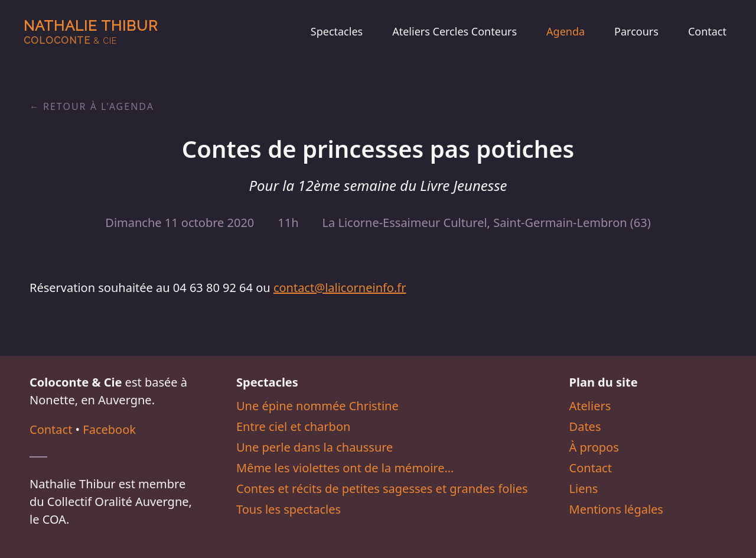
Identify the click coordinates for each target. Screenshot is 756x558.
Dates (585, 426)
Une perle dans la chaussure (315, 447)
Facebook (109, 429)
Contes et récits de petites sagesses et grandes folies (382, 489)
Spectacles (337, 31)
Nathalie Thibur (91, 32)
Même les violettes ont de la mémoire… (345, 468)
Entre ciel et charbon (293, 426)
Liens (584, 489)
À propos (594, 447)
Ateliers (590, 406)
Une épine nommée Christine (317, 406)
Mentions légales (616, 509)
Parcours (636, 31)
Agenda (566, 31)
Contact (707, 31)
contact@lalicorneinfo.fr (340, 288)
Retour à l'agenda (99, 106)
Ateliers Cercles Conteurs (454, 31)
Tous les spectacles (289, 509)
